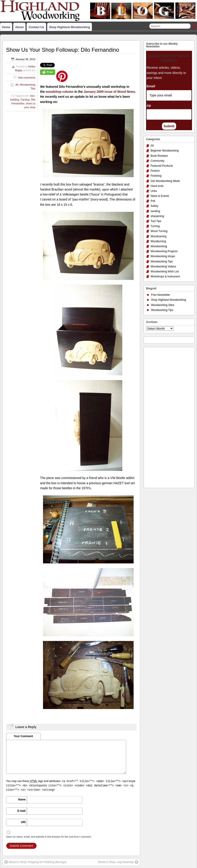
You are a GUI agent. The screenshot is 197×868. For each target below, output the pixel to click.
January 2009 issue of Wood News (109, 92)
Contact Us (36, 27)
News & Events (160, 196)
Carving (25, 100)
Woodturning (158, 241)
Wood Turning (159, 231)
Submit (169, 126)
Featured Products (162, 166)
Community (157, 161)
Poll (153, 201)
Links (154, 191)
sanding (155, 211)
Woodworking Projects (164, 251)
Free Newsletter (161, 295)
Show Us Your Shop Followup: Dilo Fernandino (63, 50)
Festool (155, 171)
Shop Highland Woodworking (70, 27)
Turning (155, 226)
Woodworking (159, 246)
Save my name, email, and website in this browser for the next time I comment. (49, 837)
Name (22, 800)
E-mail (22, 811)
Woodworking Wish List (165, 271)
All (17, 85)
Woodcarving (159, 236)
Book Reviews (159, 156)
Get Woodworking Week (165, 181)
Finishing (156, 176)
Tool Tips (156, 221)
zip (149, 105)
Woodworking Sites (163, 305)
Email (151, 86)
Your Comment (23, 736)
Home (6, 27)
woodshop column (60, 92)
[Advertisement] (164, 416)
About (19, 27)
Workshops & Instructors (165, 276)
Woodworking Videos (163, 267)
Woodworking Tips (162, 262)
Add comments (27, 78)
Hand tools (157, 186)
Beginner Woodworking (165, 151)
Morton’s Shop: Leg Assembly (118, 862)
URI (23, 822)
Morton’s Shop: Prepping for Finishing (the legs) (35, 862)
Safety (154, 206)
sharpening (157, 216)
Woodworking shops (163, 256)
